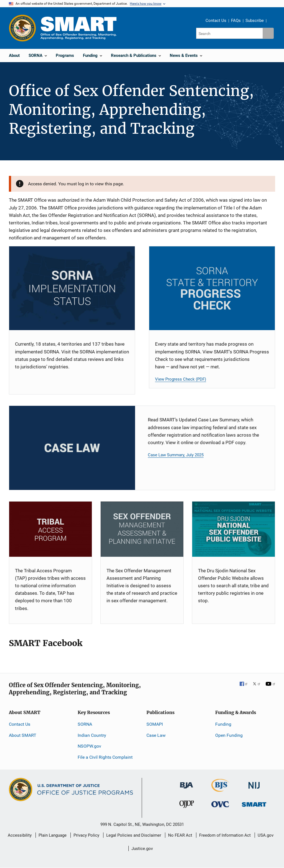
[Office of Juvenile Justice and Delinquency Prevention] (187, 805)
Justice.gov (142, 849)
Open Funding (229, 735)
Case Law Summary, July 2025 (176, 455)
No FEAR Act (180, 835)
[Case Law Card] (72, 448)
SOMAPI (155, 724)
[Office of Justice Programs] (22, 28)
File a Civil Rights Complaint (105, 757)
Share (273, 21)
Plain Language (53, 835)
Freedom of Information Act (225, 835)
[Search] (230, 33)
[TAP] (50, 529)
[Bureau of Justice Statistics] (220, 789)
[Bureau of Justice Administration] (187, 783)
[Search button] (268, 33)
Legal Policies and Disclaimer (134, 835)
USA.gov (266, 835)
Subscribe (255, 21)
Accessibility (20, 835)
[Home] (78, 28)
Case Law (156, 735)
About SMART (23, 735)
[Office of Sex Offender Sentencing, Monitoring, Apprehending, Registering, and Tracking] (254, 803)
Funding (223, 724)
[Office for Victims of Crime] (220, 804)
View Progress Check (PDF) (181, 379)
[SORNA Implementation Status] (72, 288)
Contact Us (216, 21)
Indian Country (92, 735)
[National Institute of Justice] (254, 783)
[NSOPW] (234, 529)
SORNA (85, 724)
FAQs (236, 21)
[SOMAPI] (142, 529)
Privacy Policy (86, 835)
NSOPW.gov (89, 746)
